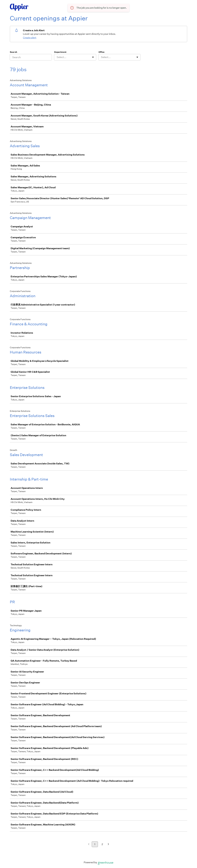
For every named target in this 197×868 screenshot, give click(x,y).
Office (102, 52)
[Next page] (108, 844)
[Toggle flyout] (93, 57)
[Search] (31, 57)
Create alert (30, 38)
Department (60, 52)
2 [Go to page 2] (102, 844)
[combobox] (57, 57)
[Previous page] (89, 844)
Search (13, 52)
